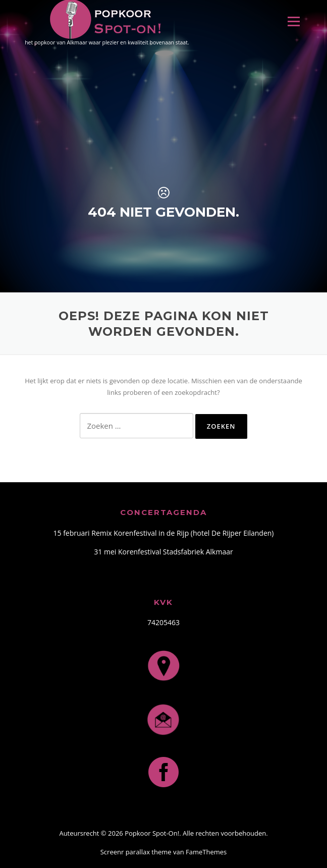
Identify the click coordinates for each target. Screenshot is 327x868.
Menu (293, 21)
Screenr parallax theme (136, 852)
